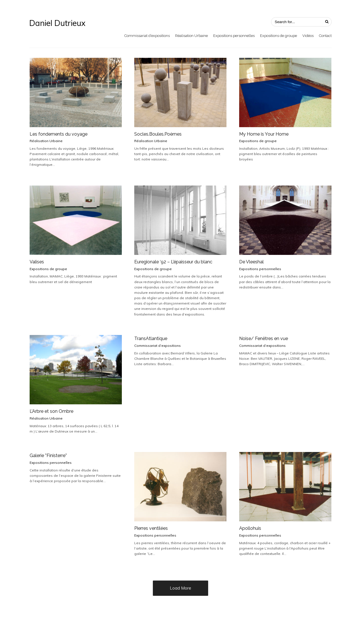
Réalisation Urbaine (191, 36)
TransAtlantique (151, 338)
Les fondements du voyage (59, 134)
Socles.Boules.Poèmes (158, 134)
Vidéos (308, 36)
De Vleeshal (251, 262)
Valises (37, 262)
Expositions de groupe (279, 36)
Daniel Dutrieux (57, 23)
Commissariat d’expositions (147, 36)
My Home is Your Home (264, 134)
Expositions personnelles (234, 36)
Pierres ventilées (151, 528)
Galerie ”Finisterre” (48, 456)
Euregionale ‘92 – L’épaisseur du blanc (173, 262)
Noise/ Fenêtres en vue (264, 338)
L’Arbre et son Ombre (51, 411)
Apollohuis (250, 528)
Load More (180, 588)
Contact (325, 36)
